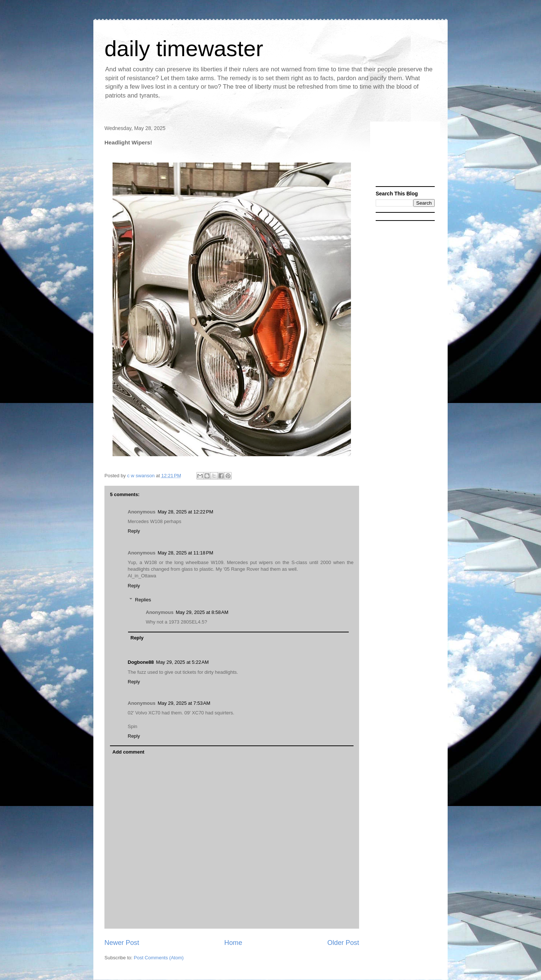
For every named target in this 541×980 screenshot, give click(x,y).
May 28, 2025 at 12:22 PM (185, 512)
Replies (143, 600)
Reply (134, 531)
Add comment (129, 752)
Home (233, 943)
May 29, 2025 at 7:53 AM (184, 703)
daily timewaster (184, 49)
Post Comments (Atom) (159, 958)
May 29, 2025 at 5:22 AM (182, 662)
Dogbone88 (141, 662)
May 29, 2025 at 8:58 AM (202, 612)
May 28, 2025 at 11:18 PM (185, 553)
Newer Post (122, 943)
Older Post (343, 943)
